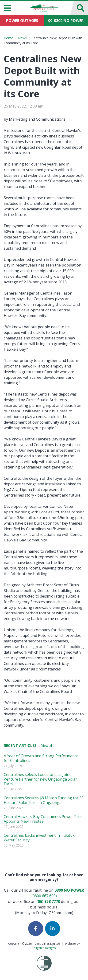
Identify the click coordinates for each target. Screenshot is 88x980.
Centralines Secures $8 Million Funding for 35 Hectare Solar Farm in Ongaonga (44, 800)
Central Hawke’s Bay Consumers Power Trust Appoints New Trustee (44, 819)
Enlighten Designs (44, 948)
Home (8, 38)
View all (47, 745)
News (22, 38)
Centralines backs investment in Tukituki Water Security (40, 838)
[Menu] (8, 8)
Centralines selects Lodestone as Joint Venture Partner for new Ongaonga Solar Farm (40, 779)
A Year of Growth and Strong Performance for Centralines (41, 758)
